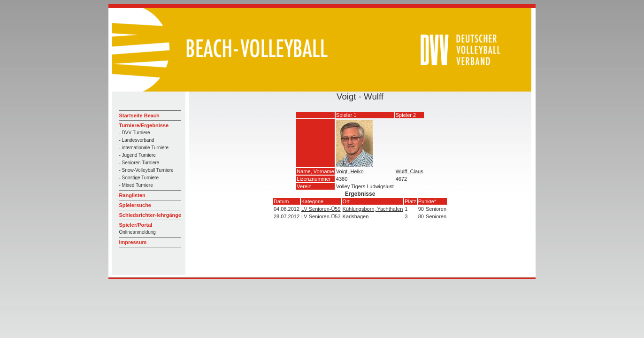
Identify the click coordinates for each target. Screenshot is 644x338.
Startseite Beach (139, 115)
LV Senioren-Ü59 (321, 209)
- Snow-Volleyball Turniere (146, 170)
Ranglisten (132, 195)
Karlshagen (356, 216)
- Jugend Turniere (138, 155)
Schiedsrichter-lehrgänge (150, 215)
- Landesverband (137, 140)
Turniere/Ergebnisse (144, 125)
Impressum (133, 242)
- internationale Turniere (144, 148)
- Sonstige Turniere (139, 178)
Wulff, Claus (410, 171)
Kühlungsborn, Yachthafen (373, 209)
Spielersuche (135, 205)
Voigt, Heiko (350, 171)
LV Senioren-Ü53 (321, 216)
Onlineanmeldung (138, 232)
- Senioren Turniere (139, 163)
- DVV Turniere (135, 133)
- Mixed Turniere (136, 185)
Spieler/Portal (136, 225)
